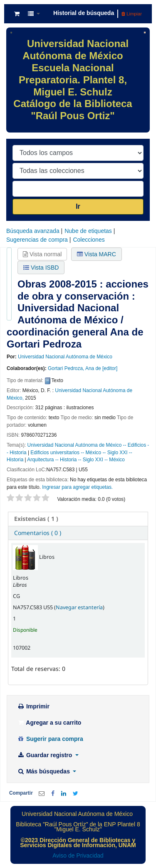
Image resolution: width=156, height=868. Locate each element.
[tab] (78, 519)
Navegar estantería (79, 607)
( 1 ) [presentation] (36, 519)
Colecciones (89, 240)
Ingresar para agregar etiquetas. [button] (77, 487)
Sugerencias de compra (37, 240)
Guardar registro (45, 755)
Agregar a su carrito (49, 723)
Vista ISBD (41, 268)
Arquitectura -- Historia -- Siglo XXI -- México (76, 460)
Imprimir (33, 706)
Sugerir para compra (50, 739)
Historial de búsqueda (84, 13)
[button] (17, 14)
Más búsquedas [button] (44, 771)
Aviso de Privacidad (78, 855)
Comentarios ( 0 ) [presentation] (38, 533)
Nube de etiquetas (88, 231)
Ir (78, 206)
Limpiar (132, 14)
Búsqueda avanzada (33, 231)
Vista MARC (97, 254)
